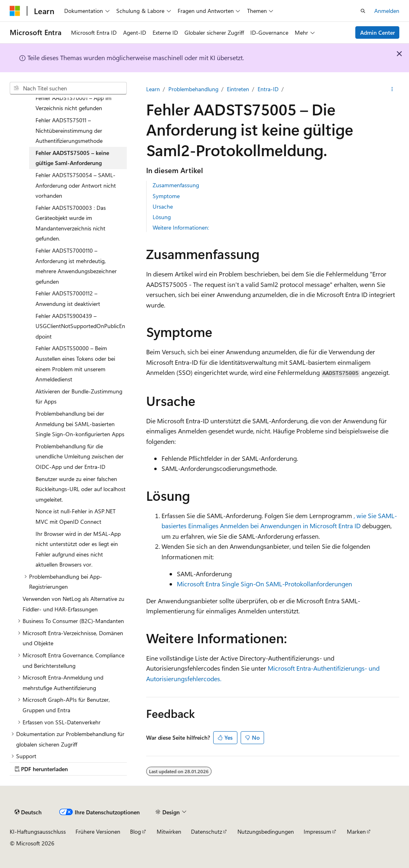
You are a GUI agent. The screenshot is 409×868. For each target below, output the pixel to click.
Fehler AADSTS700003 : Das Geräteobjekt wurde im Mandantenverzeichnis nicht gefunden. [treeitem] (71, 223)
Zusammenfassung (176, 185)
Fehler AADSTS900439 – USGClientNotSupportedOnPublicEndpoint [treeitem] (80, 326)
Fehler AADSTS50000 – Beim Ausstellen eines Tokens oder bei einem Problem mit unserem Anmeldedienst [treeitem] (75, 364)
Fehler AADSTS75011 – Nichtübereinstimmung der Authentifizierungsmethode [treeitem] (69, 130)
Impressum (317, 831)
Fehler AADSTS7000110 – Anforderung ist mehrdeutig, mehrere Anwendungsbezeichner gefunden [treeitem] (76, 266)
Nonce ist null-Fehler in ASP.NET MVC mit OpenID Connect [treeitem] (76, 516)
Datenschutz (207, 831)
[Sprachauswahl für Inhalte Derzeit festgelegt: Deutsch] (28, 812)
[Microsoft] (15, 11)
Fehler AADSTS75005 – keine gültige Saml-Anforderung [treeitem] (72, 158)
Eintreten (238, 89)
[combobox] (68, 88)
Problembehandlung (193, 89)
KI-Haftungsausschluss (38, 831)
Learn (153, 89)
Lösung (162, 217)
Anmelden (387, 11)
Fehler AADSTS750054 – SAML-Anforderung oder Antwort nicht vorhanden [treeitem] (76, 185)
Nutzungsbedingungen (266, 831)
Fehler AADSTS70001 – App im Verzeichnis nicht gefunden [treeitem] (73, 103)
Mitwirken (169, 831)
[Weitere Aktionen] (392, 89)
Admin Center (378, 32)
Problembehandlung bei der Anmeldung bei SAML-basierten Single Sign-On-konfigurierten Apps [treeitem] (80, 424)
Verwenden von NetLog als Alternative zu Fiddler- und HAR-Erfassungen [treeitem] (73, 604)
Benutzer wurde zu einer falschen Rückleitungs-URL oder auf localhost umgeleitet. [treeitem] (81, 489)
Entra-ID (268, 89)
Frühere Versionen (98, 831)
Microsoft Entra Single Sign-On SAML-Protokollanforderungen (264, 584)
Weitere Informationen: (181, 227)
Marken (356, 831)
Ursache (163, 206)
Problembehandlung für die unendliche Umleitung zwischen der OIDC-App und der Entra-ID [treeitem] (80, 456)
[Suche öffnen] (363, 11)
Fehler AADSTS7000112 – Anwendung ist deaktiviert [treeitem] (68, 298)
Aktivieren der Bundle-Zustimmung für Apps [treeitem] (79, 396)
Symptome (166, 196)
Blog (135, 831)
